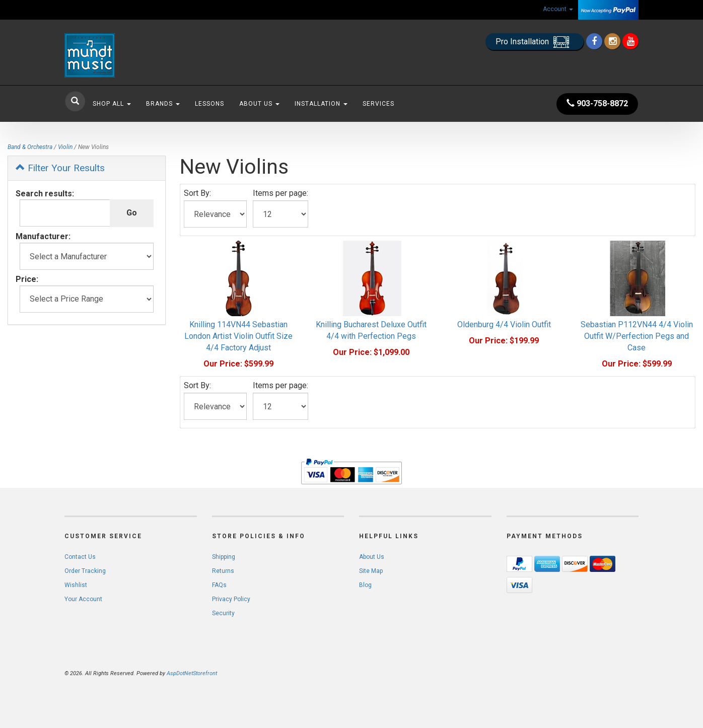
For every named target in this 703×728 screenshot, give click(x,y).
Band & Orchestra (30, 147)
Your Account (83, 599)
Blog (365, 585)
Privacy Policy (231, 599)
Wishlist (76, 585)
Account (558, 9)
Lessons (209, 104)
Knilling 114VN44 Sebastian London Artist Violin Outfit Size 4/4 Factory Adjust (238, 336)
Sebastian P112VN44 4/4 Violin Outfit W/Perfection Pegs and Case (637, 336)
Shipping (224, 557)
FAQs (219, 585)
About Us (259, 104)
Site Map (371, 571)
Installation (321, 104)
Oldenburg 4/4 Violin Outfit (504, 324)
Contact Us (80, 557)
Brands (163, 104)
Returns (223, 571)
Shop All (112, 104)
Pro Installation (535, 42)
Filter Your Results (60, 168)
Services (378, 104)
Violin (65, 147)
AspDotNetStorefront (192, 673)
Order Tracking (85, 571)
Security (223, 613)
